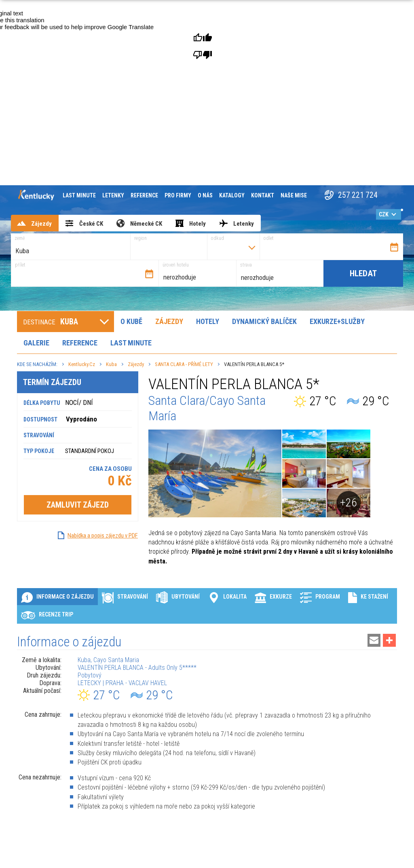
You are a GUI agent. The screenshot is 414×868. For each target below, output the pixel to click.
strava (246, 265)
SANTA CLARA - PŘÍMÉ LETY (184, 364)
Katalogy (232, 195)
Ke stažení (368, 597)
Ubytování (178, 597)
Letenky (113, 195)
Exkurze (273, 597)
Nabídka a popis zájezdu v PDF (102, 536)
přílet (20, 265)
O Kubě (131, 321)
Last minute (79, 195)
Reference (144, 195)
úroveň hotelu (176, 265)
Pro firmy (178, 195)
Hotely (208, 321)
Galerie (36, 343)
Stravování (125, 597)
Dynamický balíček (264, 321)
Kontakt (263, 195)
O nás (205, 195)
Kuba (111, 364)
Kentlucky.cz (82, 364)
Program (320, 597)
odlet (269, 238)
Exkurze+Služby (337, 321)
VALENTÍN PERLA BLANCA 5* (254, 364)
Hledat (363, 273)
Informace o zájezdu (57, 597)
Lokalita (227, 597)
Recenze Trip (47, 615)
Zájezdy (169, 321)
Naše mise (294, 195)
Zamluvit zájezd (78, 505)
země (20, 238)
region (140, 238)
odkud (218, 238)
